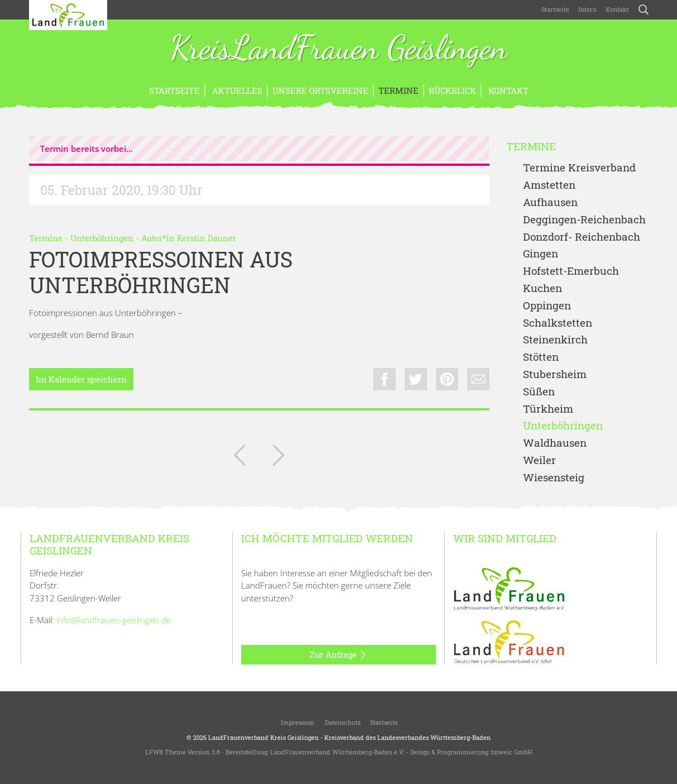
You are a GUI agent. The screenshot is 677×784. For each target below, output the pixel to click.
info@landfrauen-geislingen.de (114, 620)
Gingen (541, 254)
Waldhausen (555, 443)
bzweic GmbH (512, 752)
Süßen (539, 392)
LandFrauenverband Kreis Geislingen (263, 737)
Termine (398, 90)
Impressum (297, 722)
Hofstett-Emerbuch (571, 271)
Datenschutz (342, 722)
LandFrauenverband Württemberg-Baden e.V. (337, 752)
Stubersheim (555, 374)
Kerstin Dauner (207, 238)
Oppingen (547, 306)
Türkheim (548, 409)
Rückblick (452, 90)
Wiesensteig (554, 478)
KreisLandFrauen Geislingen (339, 49)
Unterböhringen (102, 238)
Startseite (555, 9)
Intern (587, 9)
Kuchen (542, 288)
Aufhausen (550, 202)
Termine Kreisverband (579, 168)
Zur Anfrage (338, 655)
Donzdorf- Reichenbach (582, 237)
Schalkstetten (558, 323)
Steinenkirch (555, 340)
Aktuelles (236, 90)
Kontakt (617, 9)
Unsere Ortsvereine (320, 90)
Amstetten (549, 185)
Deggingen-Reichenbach (584, 220)
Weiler (539, 460)
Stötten (541, 357)
